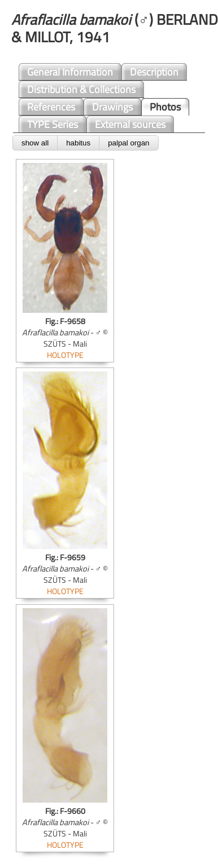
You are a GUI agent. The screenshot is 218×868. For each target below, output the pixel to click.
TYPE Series (53, 124)
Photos (165, 107)
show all (35, 143)
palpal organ (128, 143)
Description (154, 72)
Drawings (112, 107)
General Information (70, 72)
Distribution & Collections (81, 89)
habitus (78, 143)
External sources (130, 124)
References (51, 107)
